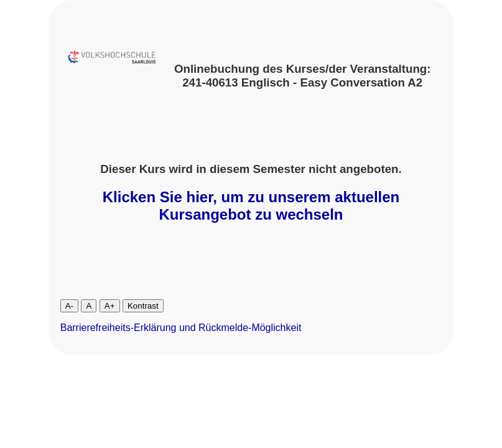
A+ (110, 306)
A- (69, 306)
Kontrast (143, 306)
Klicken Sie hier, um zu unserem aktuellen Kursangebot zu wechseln (251, 206)
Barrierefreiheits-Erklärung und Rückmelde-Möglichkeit (181, 328)
